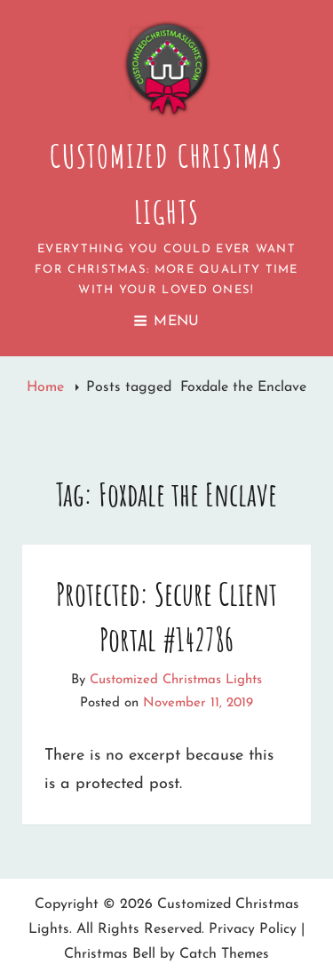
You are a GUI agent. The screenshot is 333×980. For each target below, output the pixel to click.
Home (48, 387)
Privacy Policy (253, 929)
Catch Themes (224, 954)
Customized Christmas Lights (176, 680)
